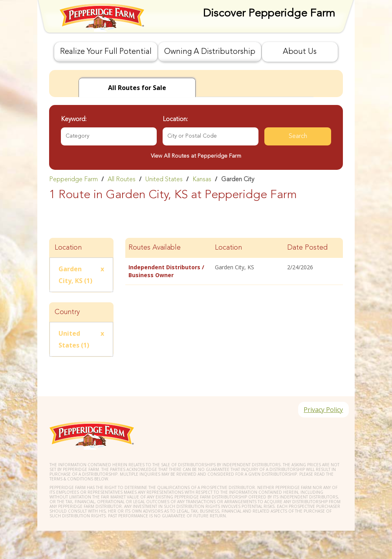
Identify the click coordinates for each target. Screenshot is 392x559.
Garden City (238, 180)
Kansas (202, 180)
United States (164, 180)
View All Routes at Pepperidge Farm (196, 156)
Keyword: (74, 120)
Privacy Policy (323, 410)
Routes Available (155, 248)
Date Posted (307, 248)
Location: (175, 120)
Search (298, 136)
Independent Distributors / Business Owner (166, 271)
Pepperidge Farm (73, 180)
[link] (196, 179)
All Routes (122, 180)
